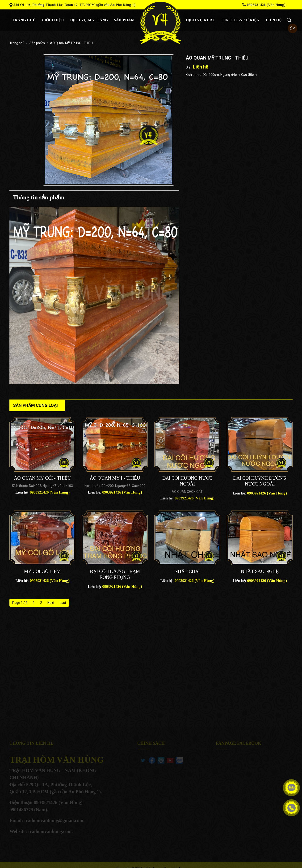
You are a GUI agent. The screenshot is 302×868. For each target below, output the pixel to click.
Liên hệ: (42, 492)
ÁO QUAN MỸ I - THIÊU (115, 478)
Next (51, 603)
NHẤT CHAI (187, 571)
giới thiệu (53, 20)
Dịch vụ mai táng (89, 20)
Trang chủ (24, 20)
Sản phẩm (124, 20)
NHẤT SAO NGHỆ (260, 571)
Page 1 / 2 (20, 603)
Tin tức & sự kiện (241, 20)
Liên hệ (274, 20)
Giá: (188, 67)
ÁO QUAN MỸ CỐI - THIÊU (42, 478)
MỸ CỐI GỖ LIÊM (42, 571)
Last (63, 603)
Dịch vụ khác (201, 20)
